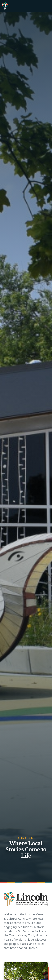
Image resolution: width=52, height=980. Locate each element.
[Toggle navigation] (48, 6)
